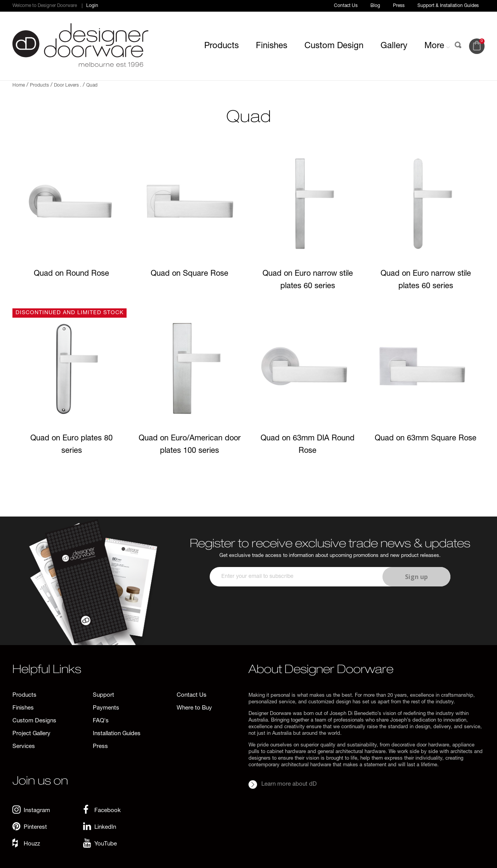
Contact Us (346, 6)
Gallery (394, 46)
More (437, 46)
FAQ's (101, 721)
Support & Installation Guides (448, 6)
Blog (375, 6)
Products (222, 46)
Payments (106, 708)
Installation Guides (117, 734)
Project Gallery (31, 734)
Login (92, 6)
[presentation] (329, 609)
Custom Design (334, 46)
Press (399, 6)
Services (24, 747)
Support (103, 695)
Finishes (272, 46)
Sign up (416, 577)
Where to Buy (194, 708)
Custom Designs (34, 721)
